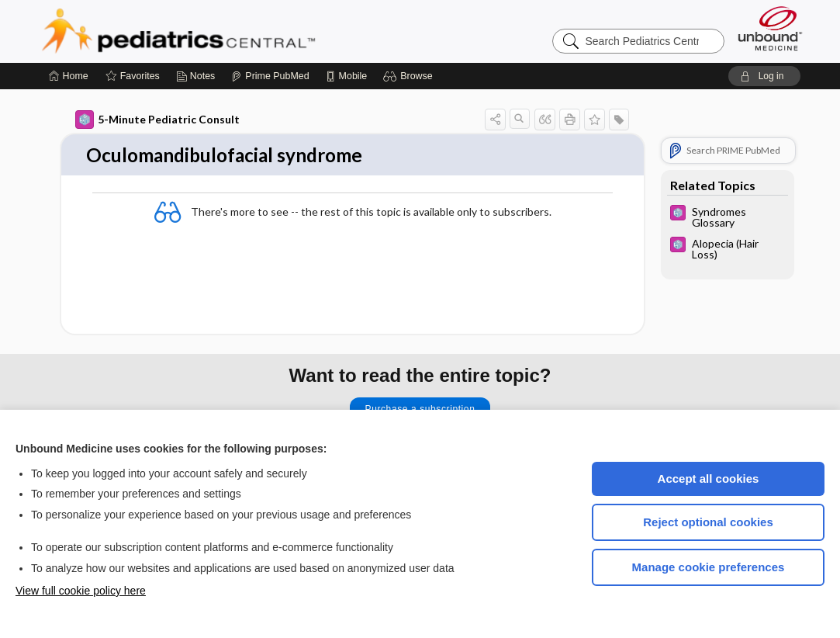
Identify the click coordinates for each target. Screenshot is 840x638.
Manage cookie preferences (709, 567)
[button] (410, 76)
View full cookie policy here (81, 591)
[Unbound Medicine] (770, 28)
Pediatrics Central (234, 31)
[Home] (69, 76)
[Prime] (270, 76)
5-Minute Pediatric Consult (157, 120)
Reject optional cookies (708, 522)
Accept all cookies (709, 479)
